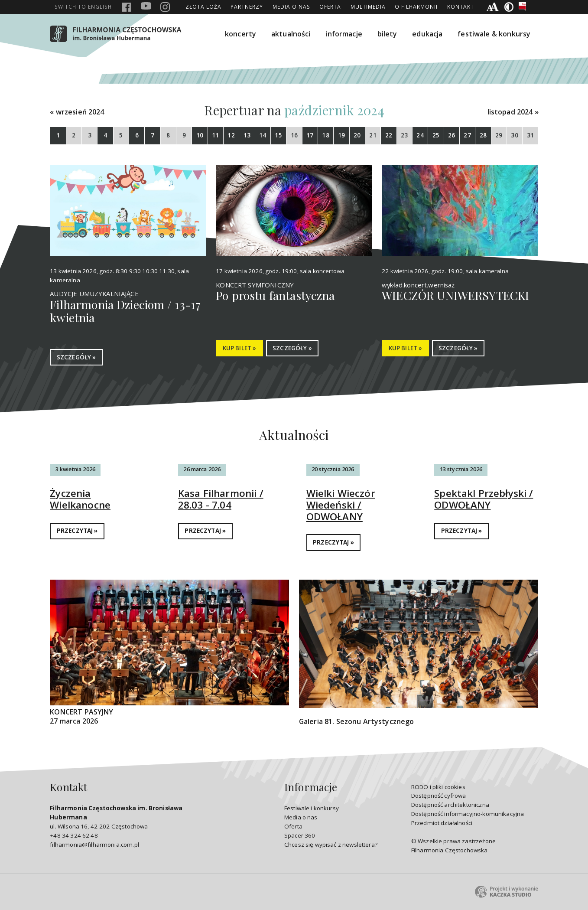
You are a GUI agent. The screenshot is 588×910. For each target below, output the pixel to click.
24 (420, 135)
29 (499, 135)
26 (452, 135)
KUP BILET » (240, 348)
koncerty (240, 34)
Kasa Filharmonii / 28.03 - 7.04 (221, 499)
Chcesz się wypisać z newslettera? (331, 845)
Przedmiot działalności (442, 823)
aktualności (291, 34)
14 (263, 135)
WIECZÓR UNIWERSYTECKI (455, 295)
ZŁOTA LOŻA (203, 7)
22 (389, 135)
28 (483, 135)
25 (436, 135)
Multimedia (368, 7)
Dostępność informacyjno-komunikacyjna (468, 814)
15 (278, 135)
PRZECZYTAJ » (77, 531)
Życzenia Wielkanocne (80, 499)
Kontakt (461, 7)
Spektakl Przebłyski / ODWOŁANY (484, 499)
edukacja (427, 34)
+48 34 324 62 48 (74, 835)
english (83, 7)
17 (310, 135)
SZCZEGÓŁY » (76, 357)
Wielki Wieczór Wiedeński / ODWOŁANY (341, 505)
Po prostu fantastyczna (275, 295)
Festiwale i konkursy (312, 808)
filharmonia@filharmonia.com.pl (94, 845)
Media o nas (291, 7)
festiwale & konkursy (494, 34)
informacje (344, 34)
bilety (387, 34)
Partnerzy (247, 7)
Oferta (330, 7)
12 (231, 135)
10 (200, 135)
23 (404, 135)
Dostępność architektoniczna (450, 805)
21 (373, 135)
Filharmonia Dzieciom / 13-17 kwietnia (125, 311)
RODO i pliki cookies (438, 787)
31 (530, 135)
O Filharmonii (416, 7)
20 (357, 135)
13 (247, 135)
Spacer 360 (300, 835)
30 (514, 135)
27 (467, 135)
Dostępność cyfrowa (439, 796)
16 (294, 135)
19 (341, 135)
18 (325, 135)
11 (215, 135)
